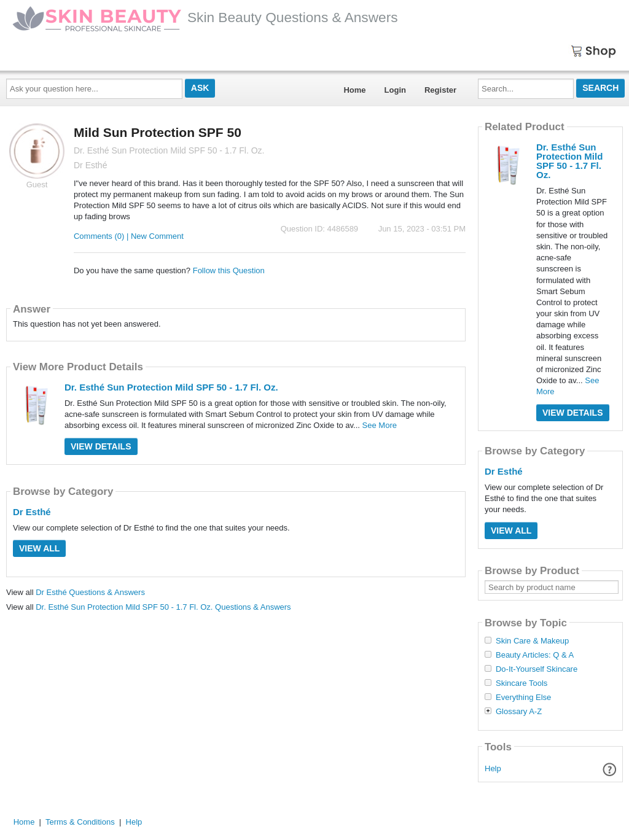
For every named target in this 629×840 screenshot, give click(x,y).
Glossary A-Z (519, 712)
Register (440, 90)
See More (380, 425)
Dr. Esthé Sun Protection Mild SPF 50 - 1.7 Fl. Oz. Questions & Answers (163, 607)
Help (493, 768)
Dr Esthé (32, 512)
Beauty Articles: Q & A (535, 655)
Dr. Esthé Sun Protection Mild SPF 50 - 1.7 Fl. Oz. (171, 387)
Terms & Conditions (80, 822)
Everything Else (523, 698)
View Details (101, 446)
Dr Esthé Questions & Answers (90, 592)
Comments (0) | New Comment (129, 236)
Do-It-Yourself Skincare (537, 669)
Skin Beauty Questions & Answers (205, 17)
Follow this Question (229, 270)
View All (39, 548)
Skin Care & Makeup (532, 641)
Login (395, 90)
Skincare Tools (522, 683)
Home (354, 90)
